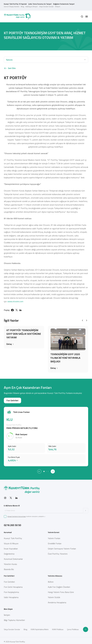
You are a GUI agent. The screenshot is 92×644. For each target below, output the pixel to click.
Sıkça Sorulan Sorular (46, 5)
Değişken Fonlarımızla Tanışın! (64, 3)
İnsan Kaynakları (11, 547)
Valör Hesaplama (11, 595)
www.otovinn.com (15, 299)
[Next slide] (87, 318)
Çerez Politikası (73, 627)
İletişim (58, 5)
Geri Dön (10, 66)
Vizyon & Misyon (11, 542)
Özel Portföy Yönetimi (58, 552)
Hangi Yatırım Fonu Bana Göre (61, 590)
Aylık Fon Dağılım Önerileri (59, 585)
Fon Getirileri (12, 398)
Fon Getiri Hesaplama (13, 585)
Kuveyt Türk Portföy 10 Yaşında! (15, 3)
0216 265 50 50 (12, 523)
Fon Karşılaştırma (11, 590)
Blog (22, 5)
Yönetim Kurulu (10, 562)
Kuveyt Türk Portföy (13, 536)
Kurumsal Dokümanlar (13, 557)
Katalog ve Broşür (32, 5)
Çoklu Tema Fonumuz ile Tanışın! (40, 3)
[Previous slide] (82, 318)
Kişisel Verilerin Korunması (17, 514)
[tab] (44, 469)
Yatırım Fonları (54, 536)
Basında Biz (9, 567)
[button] (82, 14)
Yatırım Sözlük (54, 595)
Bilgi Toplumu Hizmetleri (14, 618)
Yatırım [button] (9, 58)
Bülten (51, 580)
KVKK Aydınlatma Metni (40, 627)
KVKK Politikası (58, 627)
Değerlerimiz (9, 552)
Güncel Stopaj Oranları (12, 5)
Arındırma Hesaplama (57, 600)
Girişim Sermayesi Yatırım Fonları (62, 547)
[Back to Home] (17, 15)
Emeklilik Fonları (55, 542)
